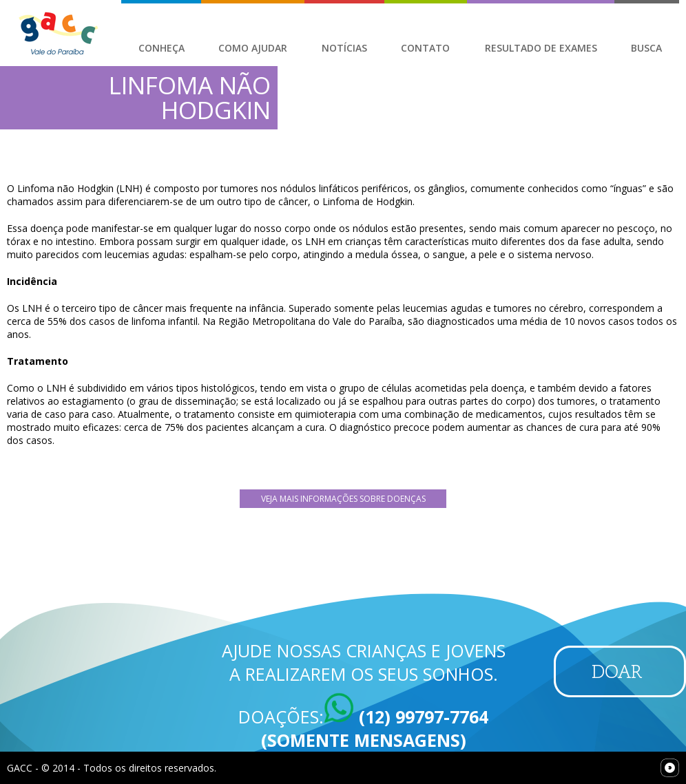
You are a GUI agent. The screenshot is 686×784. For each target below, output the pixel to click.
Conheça (162, 48)
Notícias (344, 48)
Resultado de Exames (541, 48)
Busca (646, 48)
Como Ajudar (253, 48)
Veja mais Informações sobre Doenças (343, 499)
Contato (425, 48)
